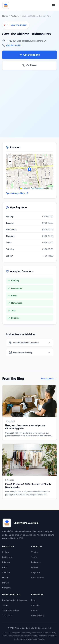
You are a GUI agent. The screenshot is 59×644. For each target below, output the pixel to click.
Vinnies (35, 552)
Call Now (29, 65)
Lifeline (35, 568)
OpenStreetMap (37, 188)
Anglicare (36, 573)
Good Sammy (37, 578)
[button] (29, 169)
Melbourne (7, 557)
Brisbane (6, 562)
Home (5, 16)
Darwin (6, 583)
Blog (33, 600)
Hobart (5, 578)
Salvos (34, 557)
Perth (5, 568)
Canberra (6, 588)
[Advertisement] (29, 101)
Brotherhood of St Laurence (15, 600)
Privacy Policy (38, 616)
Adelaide (15, 16)
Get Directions (29, 55)
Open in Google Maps (17, 193)
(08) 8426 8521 (14, 45)
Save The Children (11, 611)
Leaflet (24, 188)
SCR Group (7, 616)
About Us (35, 606)
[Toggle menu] (54, 5)
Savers (5, 606)
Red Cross (36, 562)
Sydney (6, 552)
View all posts (49, 379)
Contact (35, 611)
